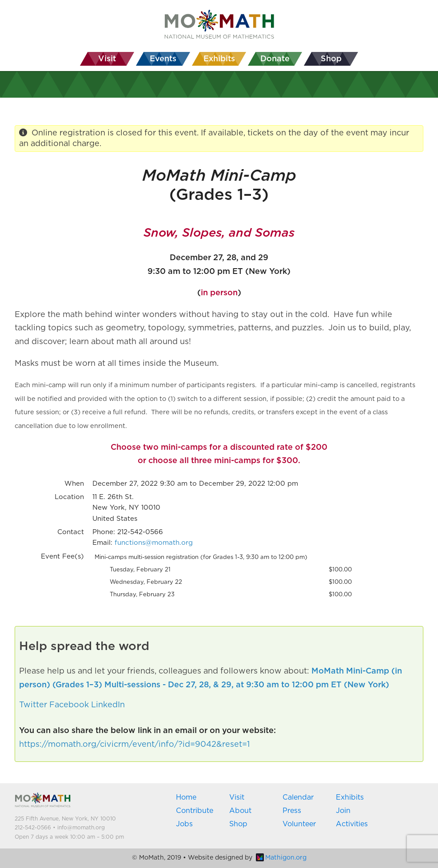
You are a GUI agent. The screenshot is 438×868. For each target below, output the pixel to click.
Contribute (195, 811)
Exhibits (350, 797)
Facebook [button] (69, 705)
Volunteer (299, 824)
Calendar (298, 797)
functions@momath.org (154, 543)
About (240, 811)
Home (186, 797)
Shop (238, 824)
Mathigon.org (281, 858)
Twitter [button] (33, 705)
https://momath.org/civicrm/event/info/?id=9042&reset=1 (134, 745)
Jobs (184, 824)
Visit (237, 797)
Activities (352, 824)
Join (343, 811)
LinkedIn (108, 705)
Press (292, 811)
